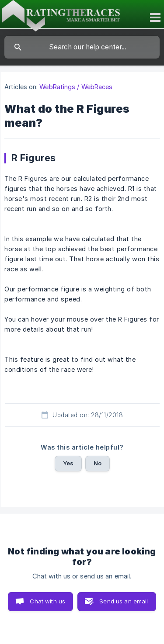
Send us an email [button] (124, 601)
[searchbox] (82, 47)
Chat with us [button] (47, 601)
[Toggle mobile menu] (156, 17)
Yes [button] (68, 463)
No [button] (98, 463)
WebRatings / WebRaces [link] (76, 87)
